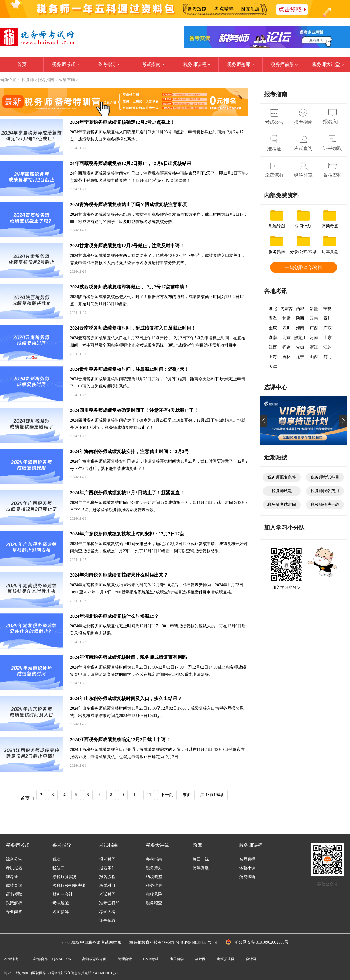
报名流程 (107, 877)
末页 (187, 795)
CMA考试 (151, 959)
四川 (286, 328)
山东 (328, 338)
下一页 (167, 795)
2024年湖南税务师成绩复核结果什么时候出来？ (119, 575)
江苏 (328, 347)
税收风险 (154, 894)
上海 (273, 357)
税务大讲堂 (157, 845)
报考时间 (107, 859)
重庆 (273, 328)
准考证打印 (109, 903)
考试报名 (14, 868)
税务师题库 (240, 64)
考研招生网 (226, 959)
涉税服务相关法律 (69, 886)
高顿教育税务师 (94, 959)
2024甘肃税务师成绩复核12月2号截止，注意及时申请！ (127, 246)
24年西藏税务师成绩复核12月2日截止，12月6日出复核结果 (131, 163)
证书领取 (14, 894)
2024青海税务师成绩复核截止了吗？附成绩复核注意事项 (128, 204)
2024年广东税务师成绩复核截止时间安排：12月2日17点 (127, 534)
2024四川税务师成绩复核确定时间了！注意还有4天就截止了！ (134, 410)
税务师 (28, 80)
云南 (314, 318)
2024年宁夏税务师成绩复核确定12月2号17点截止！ (123, 122)
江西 (273, 347)
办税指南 (154, 859)
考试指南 (153, 64)
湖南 (273, 338)
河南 (314, 338)
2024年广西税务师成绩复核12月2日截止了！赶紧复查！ (127, 493)
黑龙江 (300, 338)
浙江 (314, 347)
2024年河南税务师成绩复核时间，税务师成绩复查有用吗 (128, 657)
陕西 (300, 318)
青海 (273, 318)
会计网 (200, 959)
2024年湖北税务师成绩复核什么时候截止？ (114, 616)
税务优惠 (154, 886)
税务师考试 (65, 64)
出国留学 (177, 959)
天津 (273, 367)
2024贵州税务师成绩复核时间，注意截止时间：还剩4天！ (129, 369)
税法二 (59, 868)
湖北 (273, 309)
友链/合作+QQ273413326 (52, 959)
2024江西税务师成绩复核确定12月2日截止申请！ (120, 740)
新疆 (314, 309)
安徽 (300, 347)
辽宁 (300, 357)
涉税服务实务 (65, 877)
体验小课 (247, 868)
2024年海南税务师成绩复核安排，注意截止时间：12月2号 (129, 451)
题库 (197, 845)
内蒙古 (286, 309)
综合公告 (14, 859)
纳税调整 (154, 877)
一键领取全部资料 (304, 268)
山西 (314, 357)
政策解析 (14, 903)
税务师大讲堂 (328, 64)
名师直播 (247, 859)
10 (136, 795)
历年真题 (201, 868)
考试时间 (107, 894)
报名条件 (107, 868)
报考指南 (46, 80)
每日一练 (201, 859)
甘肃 (286, 318)
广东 (328, 328)
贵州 (328, 318)
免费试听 (247, 877)
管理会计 (125, 959)
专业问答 (14, 912)
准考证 (12, 877)
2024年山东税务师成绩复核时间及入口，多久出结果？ (126, 698)
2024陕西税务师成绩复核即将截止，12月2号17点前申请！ (129, 287)
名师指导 (61, 912)
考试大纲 (107, 912)
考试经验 (61, 903)
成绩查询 (67, 80)
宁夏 (328, 309)
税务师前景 (284, 64)
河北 (328, 357)
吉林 (286, 357)
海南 (300, 328)
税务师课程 (197, 64)
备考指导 (109, 64)
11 (149, 795)
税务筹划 (154, 868)
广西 (314, 328)
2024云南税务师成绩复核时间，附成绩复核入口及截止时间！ (133, 328)
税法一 (59, 859)
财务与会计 (63, 894)
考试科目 (107, 886)
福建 (286, 347)
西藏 (300, 309)
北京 (286, 338)
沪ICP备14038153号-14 (197, 942)
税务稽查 (154, 903)
